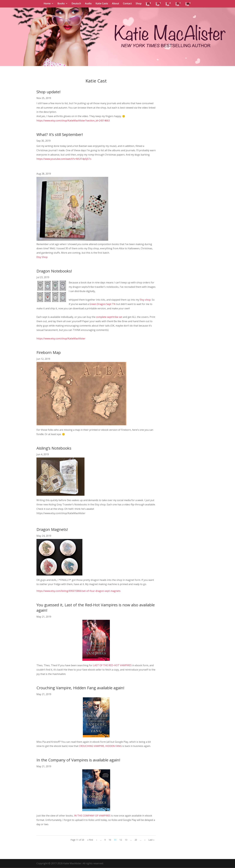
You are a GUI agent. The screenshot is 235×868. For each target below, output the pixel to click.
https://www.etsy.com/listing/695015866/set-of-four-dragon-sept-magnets (78, 591)
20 (136, 840)
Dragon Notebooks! (54, 271)
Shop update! (48, 92)
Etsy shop (145, 300)
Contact (127, 4)
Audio (88, 4)
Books (61, 4)
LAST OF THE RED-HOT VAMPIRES (112, 665)
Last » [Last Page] (151, 840)
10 (110, 840)
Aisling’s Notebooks (54, 448)
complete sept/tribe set (109, 317)
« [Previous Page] (97, 840)
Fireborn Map (49, 352)
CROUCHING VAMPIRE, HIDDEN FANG (100, 746)
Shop (139, 4)
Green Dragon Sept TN (102, 304)
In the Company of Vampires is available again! (78, 760)
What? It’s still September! (60, 134)
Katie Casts (102, 4)
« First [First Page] (90, 840)
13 (126, 840)
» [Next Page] (145, 840)
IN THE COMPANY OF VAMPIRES (92, 816)
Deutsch (76, 4)
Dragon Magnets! (52, 529)
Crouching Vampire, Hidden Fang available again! (80, 688)
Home (47, 4)
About (115, 4)
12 (121, 840)
